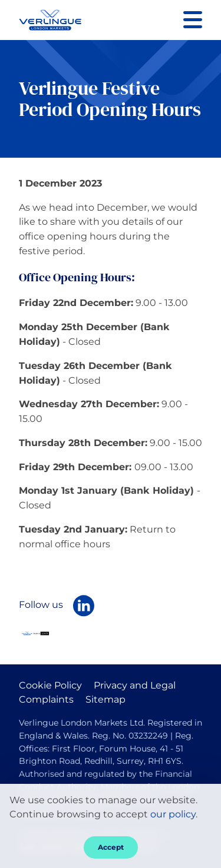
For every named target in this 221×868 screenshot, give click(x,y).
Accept (111, 847)
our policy (173, 814)
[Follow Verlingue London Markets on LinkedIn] (84, 606)
